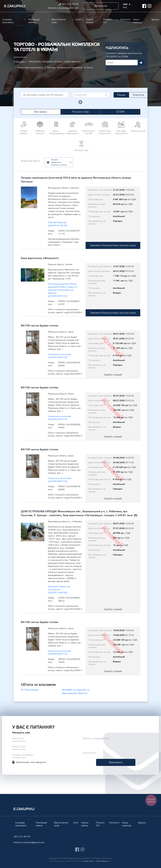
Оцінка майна (90, 21)
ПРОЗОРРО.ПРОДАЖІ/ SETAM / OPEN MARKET (55, 62)
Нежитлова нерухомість (30, 68)
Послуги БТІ (107, 21)
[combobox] (91, 95)
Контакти (125, 19)
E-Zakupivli (19, 62)
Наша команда (138, 21)
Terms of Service (102, 861)
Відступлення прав (59, 21)
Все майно (41, 112)
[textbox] (90, 95)
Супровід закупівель (8, 21)
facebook (144, 6)
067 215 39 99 (70, 4)
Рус (125, 8)
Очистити (138, 95)
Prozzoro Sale (80, 112)
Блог (79, 19)
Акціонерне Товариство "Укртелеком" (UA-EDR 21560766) (59, 590)
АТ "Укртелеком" (30, 690)
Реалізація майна (34, 21)
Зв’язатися (101, 6)
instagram (150, 6)
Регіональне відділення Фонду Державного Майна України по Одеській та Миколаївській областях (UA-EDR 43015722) (63, 290)
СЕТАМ (120, 112)
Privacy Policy (89, 861)
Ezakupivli (15, 6)
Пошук (121, 95)
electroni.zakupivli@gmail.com (63, 8)
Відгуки (155, 19)
